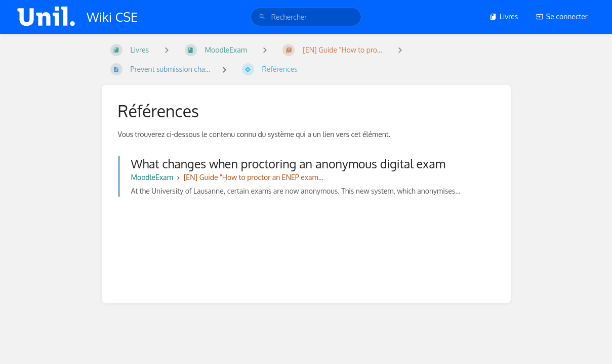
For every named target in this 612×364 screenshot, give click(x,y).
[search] (306, 17)
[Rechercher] (262, 17)
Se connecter (562, 16)
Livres (504, 16)
